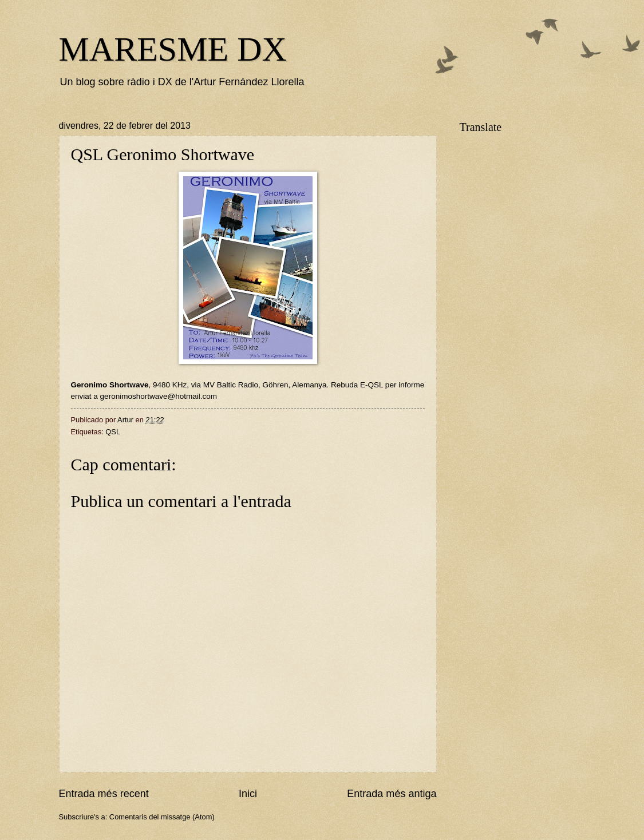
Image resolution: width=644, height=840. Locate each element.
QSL (113, 432)
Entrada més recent (104, 794)
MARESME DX (173, 49)
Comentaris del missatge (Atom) (162, 817)
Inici (248, 794)
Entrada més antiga (392, 794)
